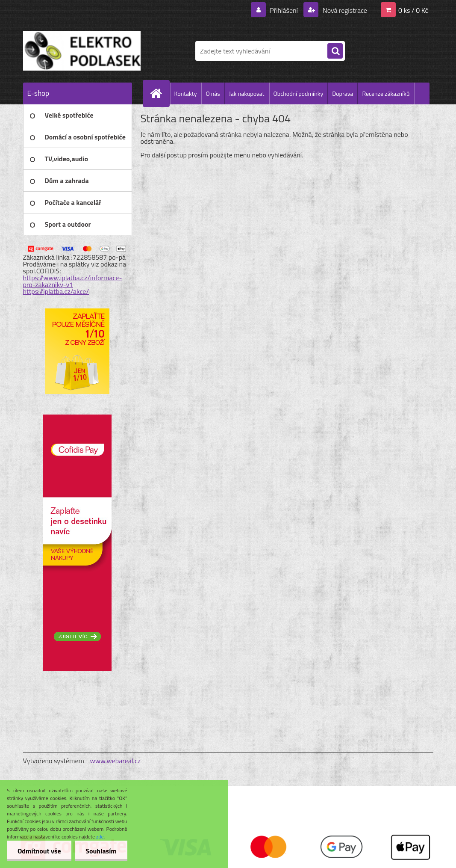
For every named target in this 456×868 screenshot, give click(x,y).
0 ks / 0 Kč (413, 10)
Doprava (343, 93)
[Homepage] (160, 93)
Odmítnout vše (39, 851)
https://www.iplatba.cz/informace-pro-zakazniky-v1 (73, 281)
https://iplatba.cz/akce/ (56, 291)
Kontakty (186, 93)
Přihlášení (284, 10)
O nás (213, 93)
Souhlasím (101, 851)
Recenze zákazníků (386, 93)
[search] (335, 51)
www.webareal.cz (115, 761)
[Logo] (82, 51)
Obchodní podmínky (299, 93)
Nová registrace (344, 10)
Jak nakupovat (247, 93)
